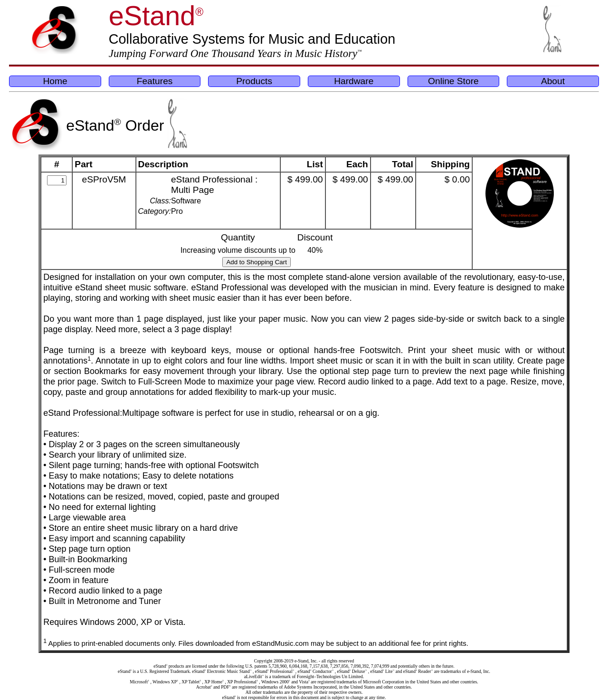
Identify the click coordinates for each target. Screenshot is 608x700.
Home (55, 81)
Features (155, 81)
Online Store (453, 81)
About (553, 81)
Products (254, 81)
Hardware (354, 81)
